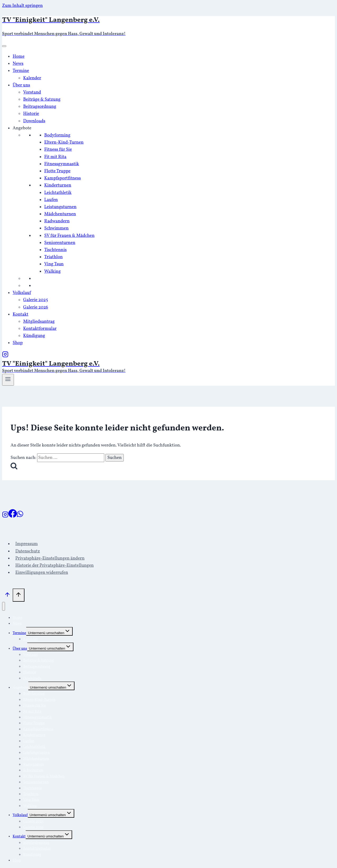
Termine (21, 71)
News (18, 64)
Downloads (34, 121)
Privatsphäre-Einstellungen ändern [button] (50, 558)
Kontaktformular (40, 329)
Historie (31, 114)
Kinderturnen (58, 185)
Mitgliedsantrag (39, 322)
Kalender (32, 78)
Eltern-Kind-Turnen (64, 142)
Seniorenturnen (60, 243)
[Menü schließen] (4, 606)
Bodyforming (57, 135)
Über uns (21, 85)
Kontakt (21, 314)
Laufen (51, 200)
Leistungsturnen (60, 207)
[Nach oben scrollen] (7, 596)
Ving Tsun (54, 264)
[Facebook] (13, 516)
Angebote (22, 128)
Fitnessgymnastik (62, 164)
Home (19, 57)
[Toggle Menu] (4, 46)
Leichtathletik (58, 193)
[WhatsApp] (20, 516)
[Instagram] (5, 356)
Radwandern (57, 221)
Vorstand (32, 92)
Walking (53, 271)
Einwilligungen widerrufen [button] (42, 573)
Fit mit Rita (55, 157)
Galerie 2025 (36, 300)
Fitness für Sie (58, 149)
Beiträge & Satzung (42, 99)
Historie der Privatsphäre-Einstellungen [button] (54, 565)
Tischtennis (55, 250)
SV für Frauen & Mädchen (69, 236)
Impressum (26, 544)
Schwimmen (56, 228)
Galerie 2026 (36, 307)
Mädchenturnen (60, 214)
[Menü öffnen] (8, 380)
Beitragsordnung (40, 107)
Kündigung (34, 336)
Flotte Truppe (57, 171)
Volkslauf (22, 293)
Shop (18, 343)
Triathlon (53, 257)
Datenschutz (28, 551)
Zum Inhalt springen (22, 6)
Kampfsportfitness (63, 178)
